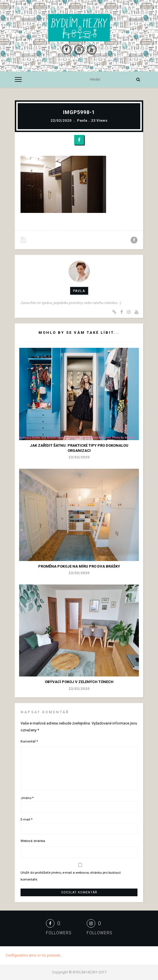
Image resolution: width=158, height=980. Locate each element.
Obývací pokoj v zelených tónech (79, 682)
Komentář (29, 741)
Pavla (82, 120)
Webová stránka (33, 841)
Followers (59, 933)
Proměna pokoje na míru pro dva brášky (79, 566)
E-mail (27, 819)
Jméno (27, 798)
